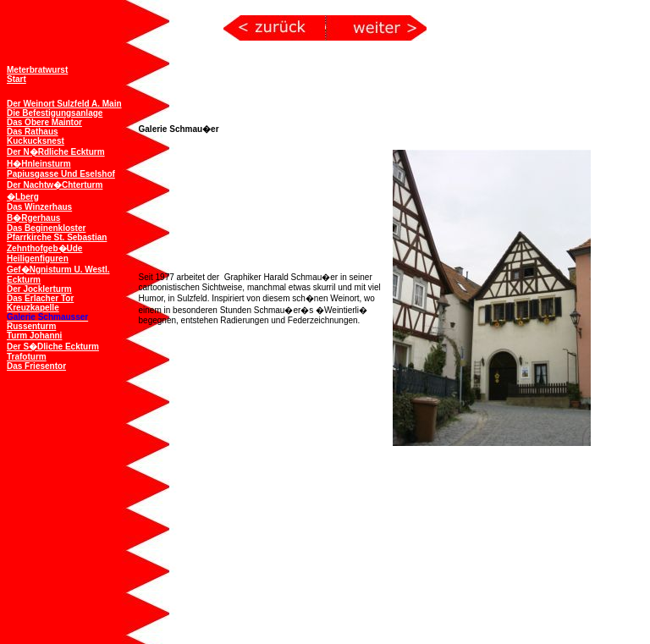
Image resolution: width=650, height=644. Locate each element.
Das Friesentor (36, 364)
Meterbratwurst (37, 68)
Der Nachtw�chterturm (55, 183)
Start (17, 77)
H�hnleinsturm (39, 162)
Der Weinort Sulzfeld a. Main (64, 102)
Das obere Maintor (44, 121)
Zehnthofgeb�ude (44, 247)
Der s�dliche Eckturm (53, 345)
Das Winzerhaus (39, 205)
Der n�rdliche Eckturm (56, 150)
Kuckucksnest (36, 139)
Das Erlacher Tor (40, 297)
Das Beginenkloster (46, 226)
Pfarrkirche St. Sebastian (57, 236)
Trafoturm (27, 355)
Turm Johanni (34, 334)
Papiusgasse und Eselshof (61, 172)
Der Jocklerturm (39, 287)
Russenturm (31, 325)
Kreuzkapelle (33, 306)
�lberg (23, 195)
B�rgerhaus (33, 216)
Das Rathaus (33, 130)
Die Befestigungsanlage (55, 111)
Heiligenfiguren (38, 257)
